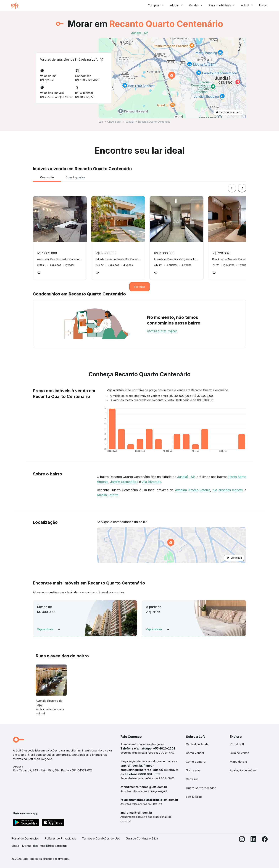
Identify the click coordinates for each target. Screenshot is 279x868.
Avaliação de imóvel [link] (243, 770)
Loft (101, 122)
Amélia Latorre (108, 495)
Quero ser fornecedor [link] (201, 788)
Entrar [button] (263, 5)
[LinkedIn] (253, 844)
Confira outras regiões (162, 331)
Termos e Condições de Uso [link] (101, 838)
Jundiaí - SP (186, 477)
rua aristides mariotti (228, 490)
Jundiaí (130, 122)
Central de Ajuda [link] (197, 744)
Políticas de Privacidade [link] (60, 838)
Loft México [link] (194, 797)
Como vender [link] (195, 753)
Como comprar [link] (196, 762)
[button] (172, 78)
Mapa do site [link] (238, 762)
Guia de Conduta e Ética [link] (142, 838)
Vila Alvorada (151, 482)
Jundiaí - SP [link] (139, 33)
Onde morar (114, 122)
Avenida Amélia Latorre (193, 490)
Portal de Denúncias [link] (25, 838)
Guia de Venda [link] (239, 753)
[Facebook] (265, 844)
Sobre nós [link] (193, 770)
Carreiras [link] (192, 779)
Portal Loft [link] (237, 744)
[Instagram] (242, 844)
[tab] (47, 177)
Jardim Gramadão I (124, 482)
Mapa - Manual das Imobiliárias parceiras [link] (39, 846)
